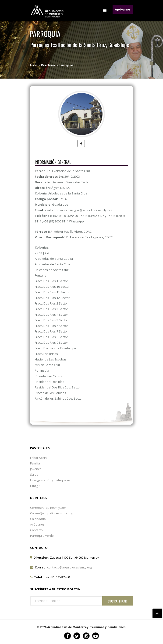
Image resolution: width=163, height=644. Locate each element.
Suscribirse (117, 601)
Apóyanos (123, 9)
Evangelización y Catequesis (50, 480)
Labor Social (39, 458)
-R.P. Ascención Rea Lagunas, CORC (74, 237)
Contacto (36, 530)
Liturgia (35, 486)
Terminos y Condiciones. (108, 627)
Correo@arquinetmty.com (48, 508)
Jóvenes (36, 469)
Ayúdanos (37, 524)
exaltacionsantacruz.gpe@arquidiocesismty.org (78, 210)
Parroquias (66, 65)
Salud (34, 474)
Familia (35, 463)
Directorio (48, 65)
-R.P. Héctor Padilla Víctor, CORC (63, 232)
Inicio (34, 65)
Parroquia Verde (42, 536)
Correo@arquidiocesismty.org (51, 513)
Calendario (38, 519)
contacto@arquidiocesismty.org (69, 567)
